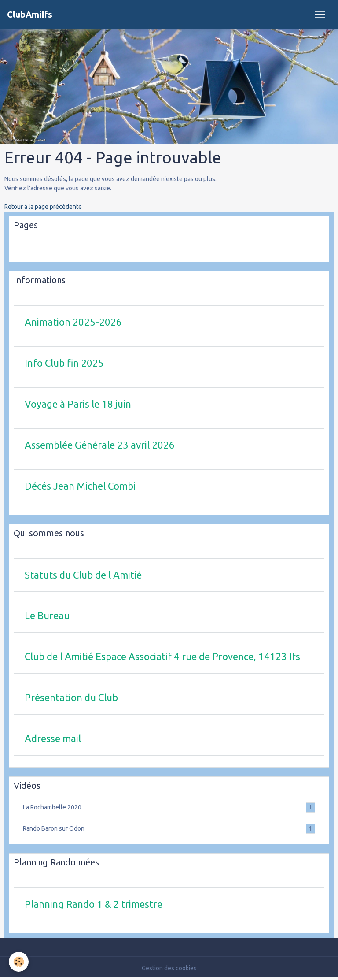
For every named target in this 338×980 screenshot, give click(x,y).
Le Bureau (47, 615)
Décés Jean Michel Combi (80, 486)
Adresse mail (53, 738)
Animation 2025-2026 (73, 322)
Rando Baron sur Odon (169, 829)
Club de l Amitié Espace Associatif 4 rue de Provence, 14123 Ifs (162, 656)
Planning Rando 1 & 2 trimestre (94, 904)
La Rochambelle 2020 (169, 807)
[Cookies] (19, 962)
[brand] (30, 15)
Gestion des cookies (169, 968)
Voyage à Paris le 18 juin (78, 404)
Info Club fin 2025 (64, 363)
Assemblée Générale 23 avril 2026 (100, 445)
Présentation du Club (71, 697)
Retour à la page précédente (43, 207)
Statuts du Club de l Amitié (83, 575)
